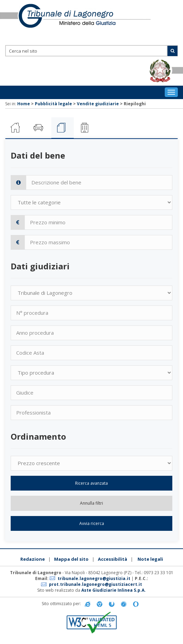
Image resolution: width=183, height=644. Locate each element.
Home (24, 104)
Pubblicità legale (53, 104)
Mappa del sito (71, 559)
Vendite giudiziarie (98, 104)
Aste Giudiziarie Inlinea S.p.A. (114, 590)
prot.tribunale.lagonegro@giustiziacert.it (95, 584)
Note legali (150, 559)
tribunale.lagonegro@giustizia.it (94, 578)
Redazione (33, 559)
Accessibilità (113, 559)
